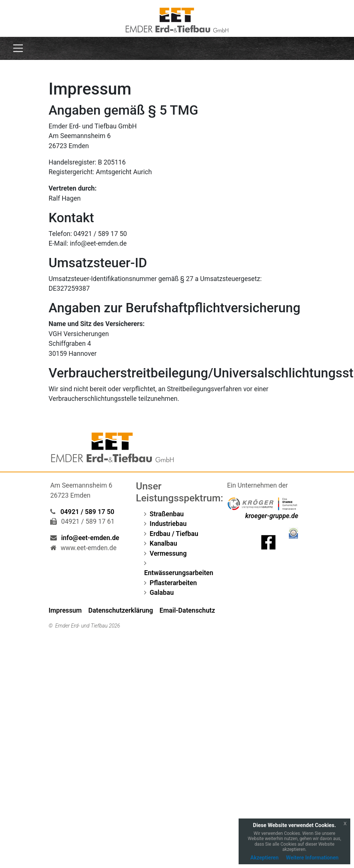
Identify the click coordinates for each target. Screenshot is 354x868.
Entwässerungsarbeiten (179, 573)
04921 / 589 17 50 (87, 512)
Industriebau (168, 524)
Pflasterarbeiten (173, 583)
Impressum (65, 610)
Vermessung (168, 553)
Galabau (162, 593)
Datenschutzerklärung (121, 610)
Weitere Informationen (312, 858)
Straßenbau (167, 514)
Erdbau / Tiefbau (174, 534)
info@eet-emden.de (90, 538)
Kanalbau (163, 543)
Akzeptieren (265, 858)
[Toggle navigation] (18, 48)
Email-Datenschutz (187, 610)
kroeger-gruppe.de (272, 516)
